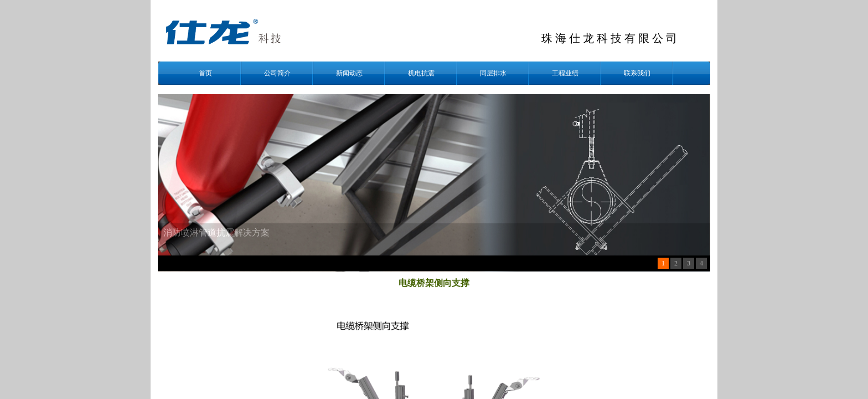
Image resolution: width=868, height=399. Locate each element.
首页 (205, 73)
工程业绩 (565, 73)
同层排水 (493, 73)
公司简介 (277, 73)
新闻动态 (349, 73)
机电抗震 (421, 73)
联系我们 (637, 73)
